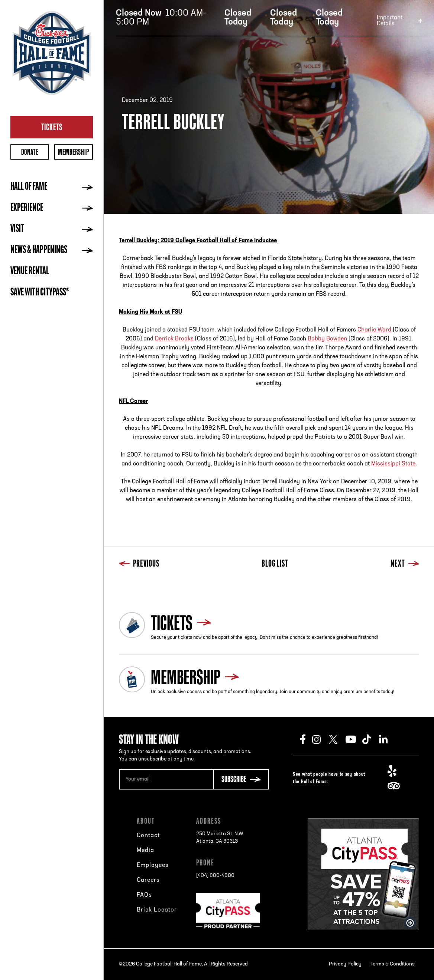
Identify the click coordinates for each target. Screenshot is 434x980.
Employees (153, 865)
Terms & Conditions (393, 964)
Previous (139, 564)
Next (405, 564)
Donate (30, 152)
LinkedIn (387, 739)
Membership (74, 152)
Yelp (396, 771)
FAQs (144, 895)
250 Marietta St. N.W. (220, 838)
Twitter (337, 739)
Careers (148, 880)
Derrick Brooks (174, 339)
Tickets (52, 127)
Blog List (275, 564)
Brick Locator (157, 910)
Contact (148, 836)
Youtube (354, 739)
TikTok (371, 739)
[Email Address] (166, 779)
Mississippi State (393, 464)
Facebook (306, 739)
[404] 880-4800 (215, 876)
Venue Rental (30, 272)
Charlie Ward (374, 330)
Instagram (320, 739)
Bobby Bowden (327, 339)
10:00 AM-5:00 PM (161, 18)
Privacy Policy (345, 964)
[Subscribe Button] (241, 779)
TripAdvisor (396, 786)
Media (145, 851)
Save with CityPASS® (40, 293)
